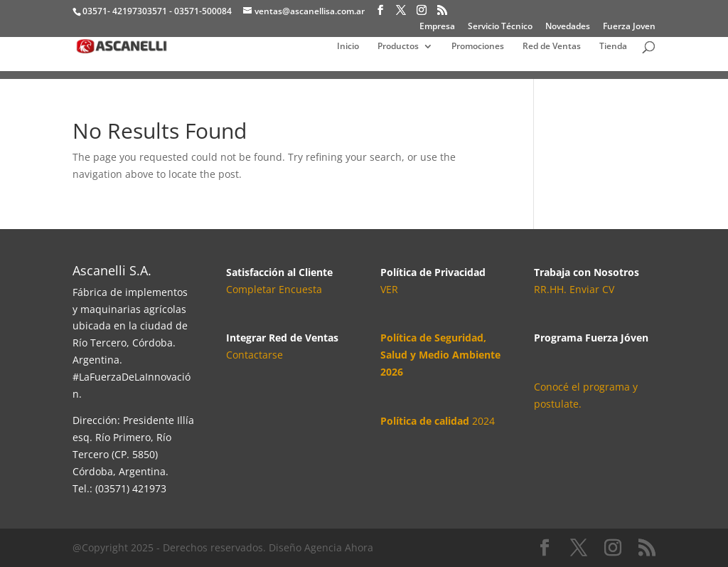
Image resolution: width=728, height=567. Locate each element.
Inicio (348, 47)
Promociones (478, 47)
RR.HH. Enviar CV (574, 289)
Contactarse (255, 355)
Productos (398, 47)
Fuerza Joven (629, 27)
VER (389, 289)
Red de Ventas (552, 47)
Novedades (568, 27)
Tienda (613, 47)
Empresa (437, 27)
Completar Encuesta (274, 289)
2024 (438, 421)
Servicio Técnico (500, 27)
